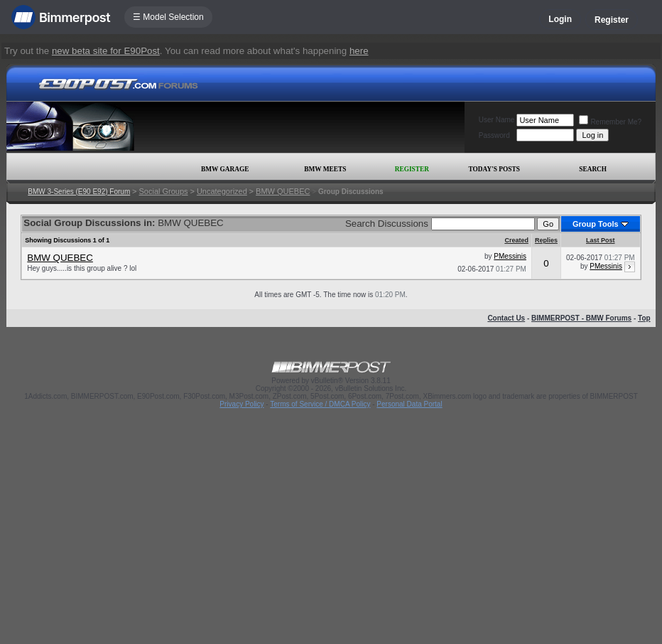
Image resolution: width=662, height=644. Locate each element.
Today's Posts (494, 169)
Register (612, 20)
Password (494, 135)
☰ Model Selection (168, 17)
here (359, 51)
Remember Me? (610, 122)
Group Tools (596, 224)
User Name (497, 120)
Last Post (601, 240)
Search (593, 169)
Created (516, 240)
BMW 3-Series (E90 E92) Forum (79, 192)
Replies (546, 240)
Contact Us (506, 318)
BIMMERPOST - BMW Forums (581, 318)
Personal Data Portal (409, 404)
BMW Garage (225, 169)
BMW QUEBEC (283, 191)
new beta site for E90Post (106, 51)
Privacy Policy (242, 404)
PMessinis (510, 256)
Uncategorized (222, 191)
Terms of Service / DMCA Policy (320, 404)
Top (644, 318)
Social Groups (164, 191)
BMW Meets (325, 169)
